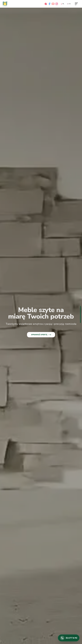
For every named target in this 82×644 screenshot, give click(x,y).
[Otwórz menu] (76, 4)
